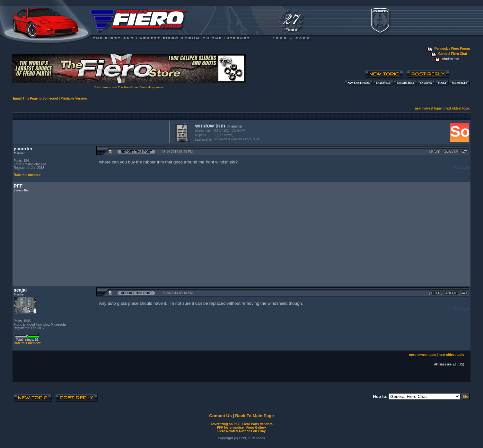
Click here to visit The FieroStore (116, 87)
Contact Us (220, 416)
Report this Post (136, 152)
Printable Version (74, 98)
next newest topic (428, 108)
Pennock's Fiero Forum (452, 49)
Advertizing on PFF (225, 424)
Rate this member (27, 175)
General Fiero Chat (453, 54)
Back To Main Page (254, 416)
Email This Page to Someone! (36, 98)
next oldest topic (457, 108)
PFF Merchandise (230, 428)
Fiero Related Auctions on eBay (241, 431)
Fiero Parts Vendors (257, 424)
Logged (463, 167)
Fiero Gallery (256, 428)
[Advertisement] (90, 132)
